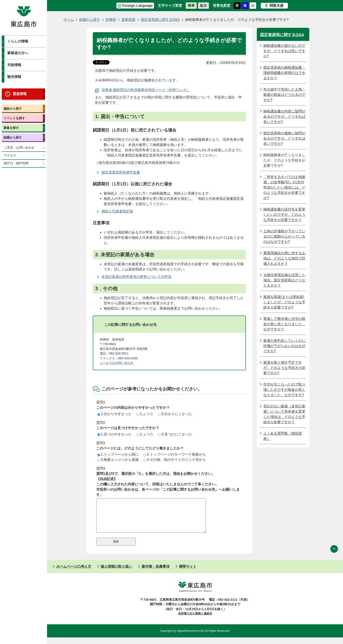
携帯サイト (188, 573)
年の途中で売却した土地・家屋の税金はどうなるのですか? (284, 95)
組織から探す (13, 137)
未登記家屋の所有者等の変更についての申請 (136, 277)
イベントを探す (14, 118)
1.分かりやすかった (115, 414)
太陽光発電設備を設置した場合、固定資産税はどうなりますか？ (284, 280)
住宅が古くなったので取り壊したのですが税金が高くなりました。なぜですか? (284, 390)
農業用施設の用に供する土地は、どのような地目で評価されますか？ (284, 258)
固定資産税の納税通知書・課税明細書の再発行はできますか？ (284, 73)
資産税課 (128, 20)
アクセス (10, 155)
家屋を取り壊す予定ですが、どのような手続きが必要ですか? (284, 368)
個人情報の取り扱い (116, 573)
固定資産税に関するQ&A (160, 20)
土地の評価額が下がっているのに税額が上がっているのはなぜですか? (284, 236)
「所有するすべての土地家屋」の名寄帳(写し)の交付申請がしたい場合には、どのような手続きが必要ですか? (284, 187)
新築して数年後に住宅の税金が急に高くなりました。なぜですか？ (284, 324)
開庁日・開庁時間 (16, 163)
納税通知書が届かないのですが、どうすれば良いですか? (284, 51)
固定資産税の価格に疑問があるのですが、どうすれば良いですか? (284, 138)
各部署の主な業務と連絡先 (195, 620)
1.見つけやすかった (115, 434)
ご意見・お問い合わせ (19, 148)
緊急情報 (20, 94)
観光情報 (14, 77)
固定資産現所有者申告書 (121, 172)
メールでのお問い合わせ (117, 363)
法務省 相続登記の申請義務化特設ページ (133, 90)
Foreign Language (137, 6)
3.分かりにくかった (175, 414)
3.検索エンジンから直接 (118, 460)
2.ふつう (145, 414)
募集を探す (11, 128)
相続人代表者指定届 (117, 211)
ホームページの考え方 (74, 573)
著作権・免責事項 (156, 573)
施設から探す (13, 109)
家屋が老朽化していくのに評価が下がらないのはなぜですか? (284, 346)
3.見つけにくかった (175, 434)
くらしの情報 (18, 41)
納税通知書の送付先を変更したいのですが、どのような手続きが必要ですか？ (284, 215)
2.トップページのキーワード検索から (174, 454)
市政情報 (14, 65)
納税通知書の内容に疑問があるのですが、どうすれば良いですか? (284, 117)
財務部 (111, 20)
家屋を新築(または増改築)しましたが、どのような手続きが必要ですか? (284, 302)
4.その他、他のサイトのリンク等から (174, 460)
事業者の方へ (18, 53)
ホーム (69, 20)
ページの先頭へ (334, 556)
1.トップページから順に (118, 454)
